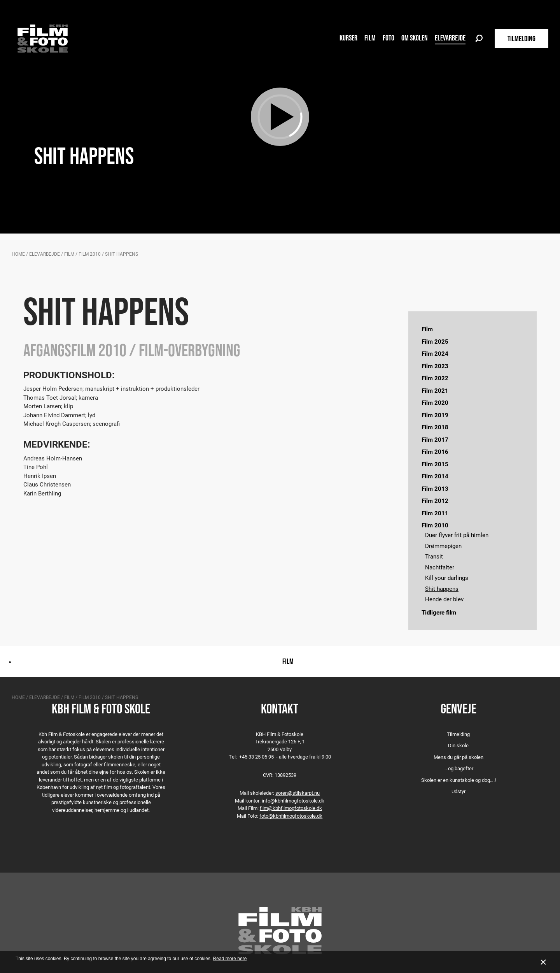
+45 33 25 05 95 (256, 757)
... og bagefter (458, 768)
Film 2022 (435, 378)
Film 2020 (435, 402)
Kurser (348, 38)
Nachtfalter (440, 567)
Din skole (458, 745)
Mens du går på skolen (458, 757)
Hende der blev (444, 599)
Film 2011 (435, 513)
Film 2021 (435, 390)
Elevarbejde (450, 38)
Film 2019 (435, 415)
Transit (434, 556)
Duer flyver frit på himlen (457, 535)
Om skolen (415, 38)
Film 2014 (435, 476)
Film (370, 38)
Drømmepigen (443, 546)
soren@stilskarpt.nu (297, 793)
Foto (388, 38)
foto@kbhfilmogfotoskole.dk (291, 816)
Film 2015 (435, 464)
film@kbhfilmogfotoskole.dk (291, 808)
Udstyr (458, 791)
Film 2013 (435, 488)
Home (18, 254)
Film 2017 (435, 439)
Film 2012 (435, 501)
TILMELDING (521, 39)
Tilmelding (458, 734)
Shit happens (442, 588)
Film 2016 (435, 451)
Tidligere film (439, 612)
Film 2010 (90, 254)
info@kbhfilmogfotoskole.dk (293, 801)
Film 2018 (435, 427)
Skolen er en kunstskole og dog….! (458, 780)
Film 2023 (435, 366)
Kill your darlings (447, 578)
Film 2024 (435, 353)
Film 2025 (435, 341)
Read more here (230, 959)
